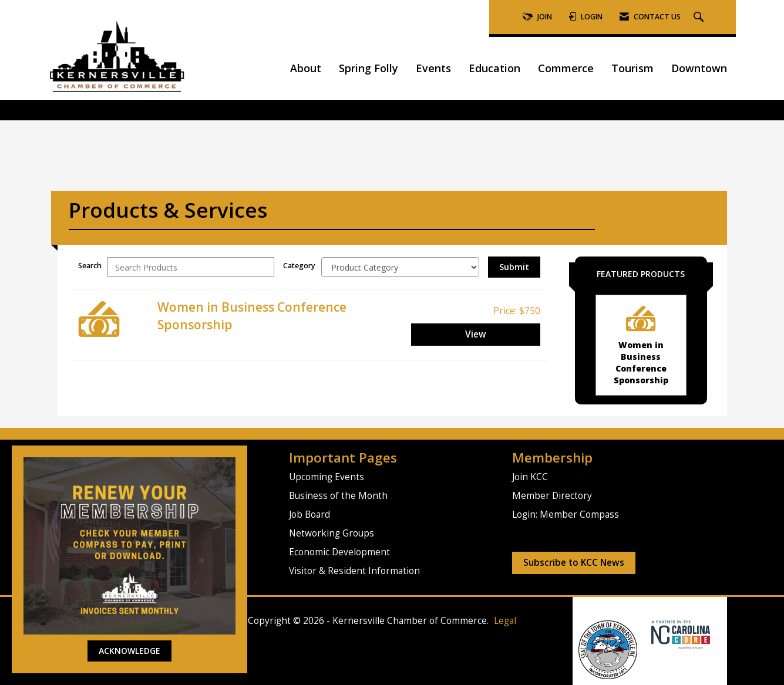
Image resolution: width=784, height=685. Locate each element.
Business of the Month (338, 496)
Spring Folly (369, 68)
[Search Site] (700, 17)
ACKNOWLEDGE (129, 651)
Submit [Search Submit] (514, 267)
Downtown (699, 68)
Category (299, 266)
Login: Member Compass (566, 514)
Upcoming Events (327, 477)
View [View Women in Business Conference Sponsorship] (476, 334)
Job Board (309, 514)
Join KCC (530, 477)
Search (90, 266)
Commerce (566, 68)
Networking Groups (332, 533)
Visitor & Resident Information (354, 571)
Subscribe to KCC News (574, 563)
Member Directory (552, 496)
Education (494, 68)
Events (433, 68)
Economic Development (339, 552)
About (306, 68)
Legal (505, 621)
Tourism (632, 68)
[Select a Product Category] (400, 267)
